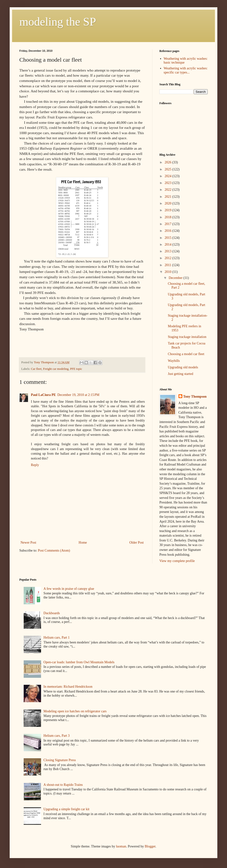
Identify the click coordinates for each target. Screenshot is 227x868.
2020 (169, 203)
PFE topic (76, 369)
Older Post (137, 543)
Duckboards (52, 613)
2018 (169, 217)
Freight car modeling (56, 369)
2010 (169, 272)
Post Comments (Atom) (54, 551)
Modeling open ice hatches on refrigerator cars (75, 711)
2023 (169, 183)
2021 (169, 197)
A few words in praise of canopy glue (69, 589)
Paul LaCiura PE (43, 395)
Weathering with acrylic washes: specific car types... (186, 70)
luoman (121, 846)
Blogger (150, 846)
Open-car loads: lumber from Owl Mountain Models (79, 662)
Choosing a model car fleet (186, 354)
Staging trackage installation (187, 337)
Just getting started (181, 374)
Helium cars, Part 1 (57, 638)
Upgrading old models (183, 367)
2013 (169, 251)
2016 (169, 231)
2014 (169, 244)
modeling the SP (58, 22)
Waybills (174, 361)
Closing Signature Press (60, 760)
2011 (168, 265)
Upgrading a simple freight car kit (66, 809)
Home (83, 543)
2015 (169, 238)
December (176, 278)
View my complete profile (177, 561)
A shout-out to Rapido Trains (63, 785)
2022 (169, 190)
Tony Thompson (195, 397)
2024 (169, 176)
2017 (169, 224)
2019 (169, 210)
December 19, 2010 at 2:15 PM (78, 395)
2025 (169, 169)
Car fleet (36, 369)
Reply (35, 465)
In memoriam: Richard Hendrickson (68, 687)
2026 (169, 162)
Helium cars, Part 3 (57, 736)
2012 (169, 258)
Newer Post (28, 543)
